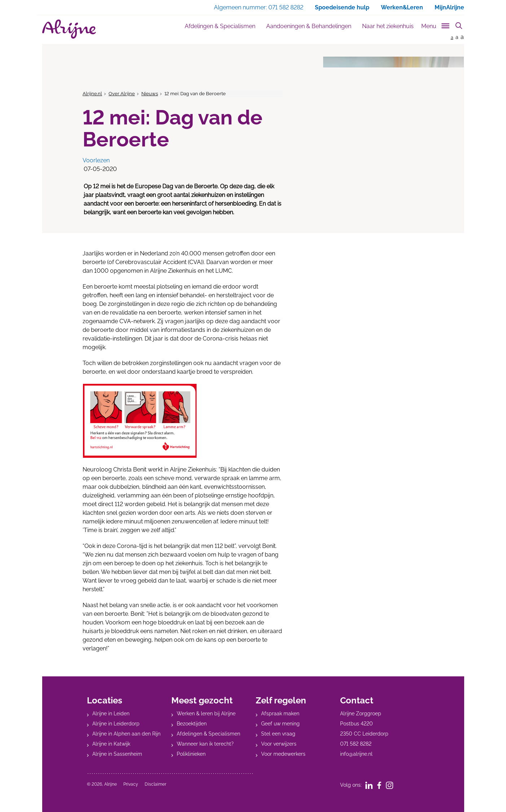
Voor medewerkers (283, 754)
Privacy (131, 784)
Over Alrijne (122, 94)
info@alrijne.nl (356, 754)
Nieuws (150, 94)
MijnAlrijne (449, 7)
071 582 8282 (356, 744)
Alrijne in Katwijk (111, 744)
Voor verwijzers (279, 744)
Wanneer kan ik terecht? (205, 744)
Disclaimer (155, 784)
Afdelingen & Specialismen (220, 26)
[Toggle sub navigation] (436, 25)
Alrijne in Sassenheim (117, 754)
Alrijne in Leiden (111, 714)
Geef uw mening (280, 724)
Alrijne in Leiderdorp (116, 724)
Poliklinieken (191, 754)
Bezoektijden (192, 724)
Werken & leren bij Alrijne (206, 714)
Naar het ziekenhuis (388, 26)
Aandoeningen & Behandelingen (309, 26)
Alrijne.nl (92, 94)
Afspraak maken (280, 714)
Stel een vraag (278, 734)
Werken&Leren (402, 7)
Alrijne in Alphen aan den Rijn (126, 734)
